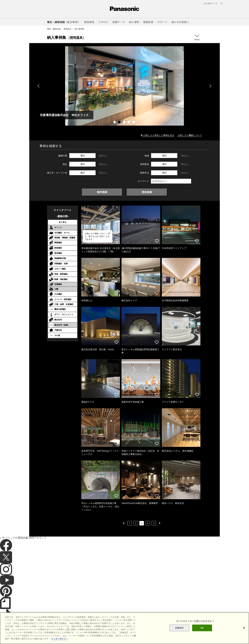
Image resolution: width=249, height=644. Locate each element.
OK (202, 628)
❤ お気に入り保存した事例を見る (158, 135)
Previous (38, 86)
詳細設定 (179, 628)
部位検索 (147, 192)
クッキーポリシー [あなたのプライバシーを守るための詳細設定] (60, 639)
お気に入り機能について (190, 135)
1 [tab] (115, 122)
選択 (83, 156)
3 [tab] (124, 122)
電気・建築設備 (54, 29)
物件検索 (102, 192)
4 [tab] (129, 122)
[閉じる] (244, 628)
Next (211, 86)
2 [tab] (120, 122)
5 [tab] (134, 122)
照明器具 (67, 29)
